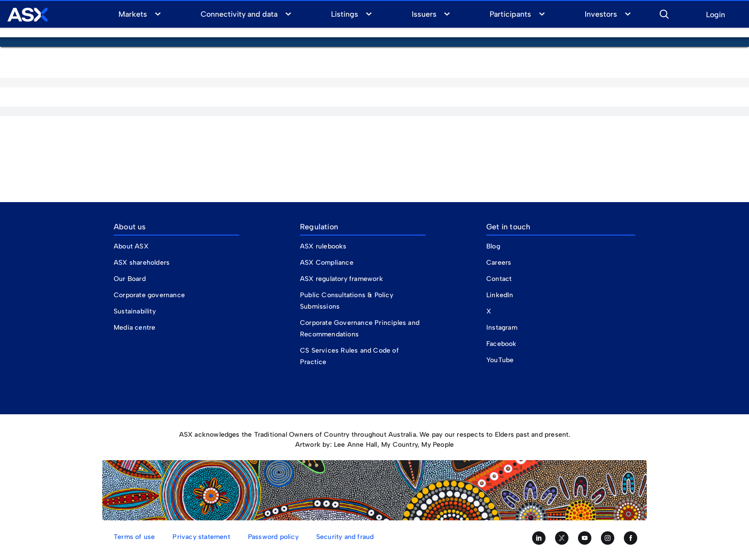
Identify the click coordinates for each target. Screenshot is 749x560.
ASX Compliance (327, 263)
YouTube (500, 360)
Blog (493, 246)
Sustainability (135, 311)
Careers (499, 263)
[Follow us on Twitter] (562, 538)
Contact (499, 279)
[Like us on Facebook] (631, 538)
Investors (601, 14)
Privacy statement (201, 537)
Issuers (424, 14)
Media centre (134, 328)
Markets (133, 14)
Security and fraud (345, 537)
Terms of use (134, 537)
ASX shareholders (143, 263)
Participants (510, 14)
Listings (345, 14)
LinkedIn (500, 295)
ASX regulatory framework (342, 279)
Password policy (273, 537)
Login (716, 15)
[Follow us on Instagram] (608, 538)
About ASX (131, 246)
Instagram (502, 328)
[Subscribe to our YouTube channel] (585, 538)
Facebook (502, 344)
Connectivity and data (239, 14)
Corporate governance (149, 295)
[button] (664, 13)
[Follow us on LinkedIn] (539, 538)
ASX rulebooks (323, 246)
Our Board (130, 279)
